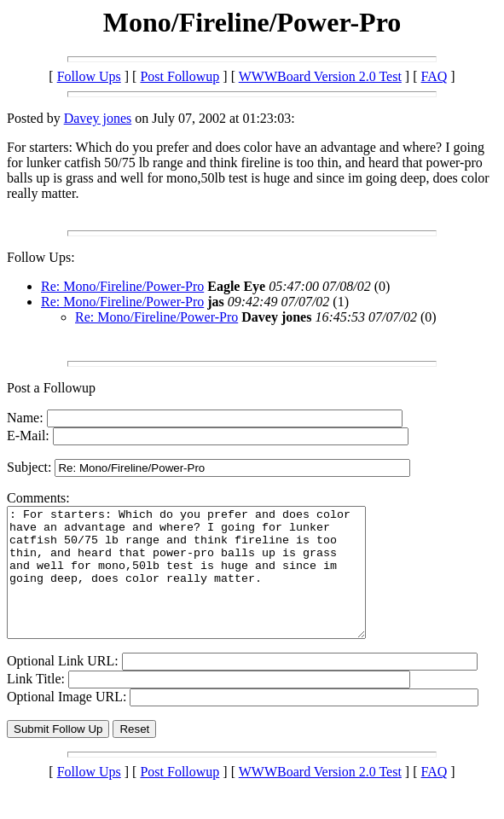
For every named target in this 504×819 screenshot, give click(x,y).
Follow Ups (89, 76)
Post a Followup (51, 388)
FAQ (434, 76)
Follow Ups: (41, 257)
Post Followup (180, 76)
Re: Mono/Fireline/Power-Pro (122, 286)
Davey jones (98, 118)
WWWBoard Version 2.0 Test (320, 76)
